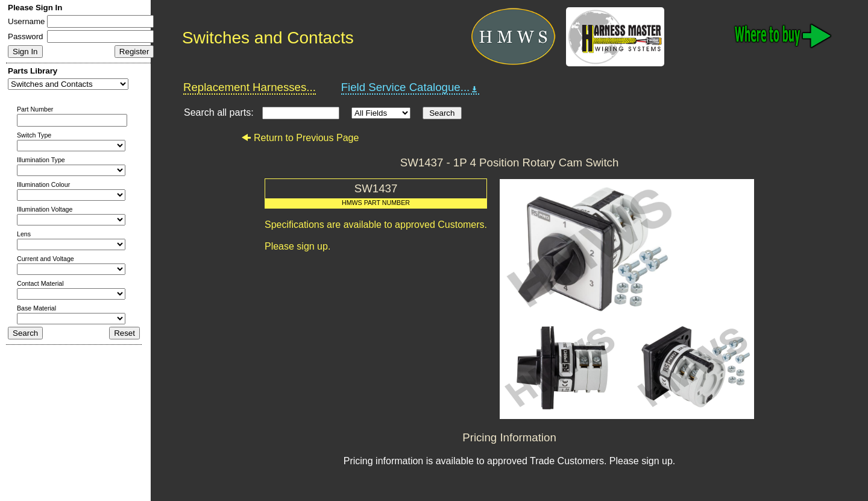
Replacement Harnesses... (250, 87)
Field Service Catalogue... (410, 87)
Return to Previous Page (300, 138)
